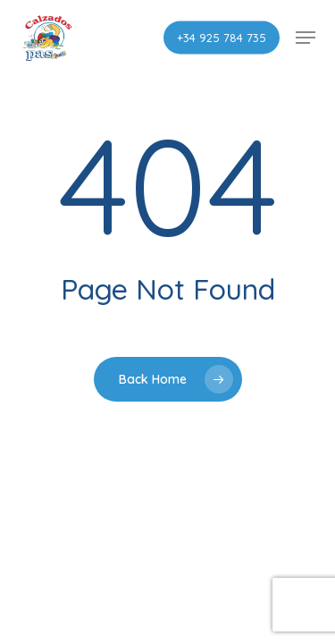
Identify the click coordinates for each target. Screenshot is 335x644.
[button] (306, 38)
